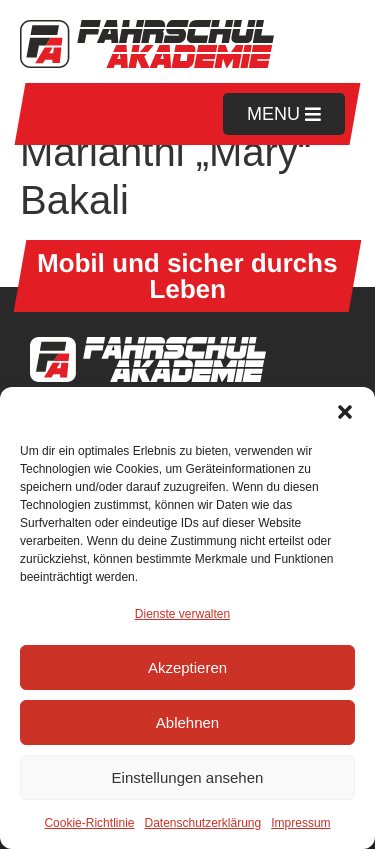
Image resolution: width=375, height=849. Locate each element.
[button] (345, 412)
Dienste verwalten (182, 614)
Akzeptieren (187, 667)
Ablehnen (187, 722)
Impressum (300, 823)
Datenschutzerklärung (202, 823)
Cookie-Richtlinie (89, 823)
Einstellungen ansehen (188, 777)
